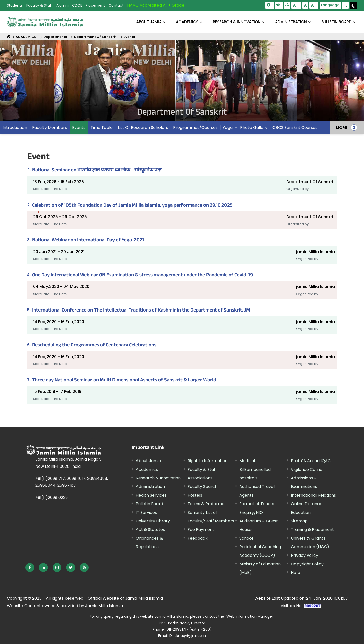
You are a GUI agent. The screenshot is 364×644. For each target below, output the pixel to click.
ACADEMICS (187, 22)
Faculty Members (50, 128)
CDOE (77, 5)
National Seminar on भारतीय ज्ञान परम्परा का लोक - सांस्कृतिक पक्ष (97, 171)
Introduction (15, 128)
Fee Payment (201, 530)
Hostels (195, 495)
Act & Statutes (150, 530)
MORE (341, 127)
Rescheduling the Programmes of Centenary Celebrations (94, 346)
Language (330, 5)
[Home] (9, 37)
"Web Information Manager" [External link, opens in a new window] (250, 616)
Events (129, 37)
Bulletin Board (149, 504)
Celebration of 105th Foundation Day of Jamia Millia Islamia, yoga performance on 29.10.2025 (132, 206)
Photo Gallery (254, 128)
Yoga (228, 128)
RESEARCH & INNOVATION (237, 22)
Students (15, 5)
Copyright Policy (307, 564)
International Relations (313, 495)
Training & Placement (312, 530)
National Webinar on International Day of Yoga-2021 (88, 241)
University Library (153, 521)
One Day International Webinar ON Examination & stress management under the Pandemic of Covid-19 (142, 276)
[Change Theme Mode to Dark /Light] (353, 6)
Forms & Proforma (206, 504)
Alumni (62, 5)
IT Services (146, 512)
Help (295, 573)
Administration (150, 487)
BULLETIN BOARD (336, 22)
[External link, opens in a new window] (30, 568)
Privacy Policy (305, 555)
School (246, 538)
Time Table (102, 128)
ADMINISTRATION (291, 22)
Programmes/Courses (195, 128)
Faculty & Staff (40, 5)
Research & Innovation (158, 478)
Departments (55, 37)
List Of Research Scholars (143, 128)
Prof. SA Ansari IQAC (311, 461)
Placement (95, 5)
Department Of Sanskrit (95, 37)
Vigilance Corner (308, 469)
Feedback (198, 538)
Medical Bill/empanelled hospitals (255, 469)
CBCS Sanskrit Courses (295, 128)
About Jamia (149, 22)
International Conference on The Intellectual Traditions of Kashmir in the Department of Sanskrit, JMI (142, 311)
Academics (147, 469)
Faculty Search (202, 487)
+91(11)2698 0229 (52, 497)
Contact (116, 5)
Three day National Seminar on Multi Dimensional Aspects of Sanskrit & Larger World (124, 381)
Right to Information (208, 461)
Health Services (151, 495)
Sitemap (299, 521)
